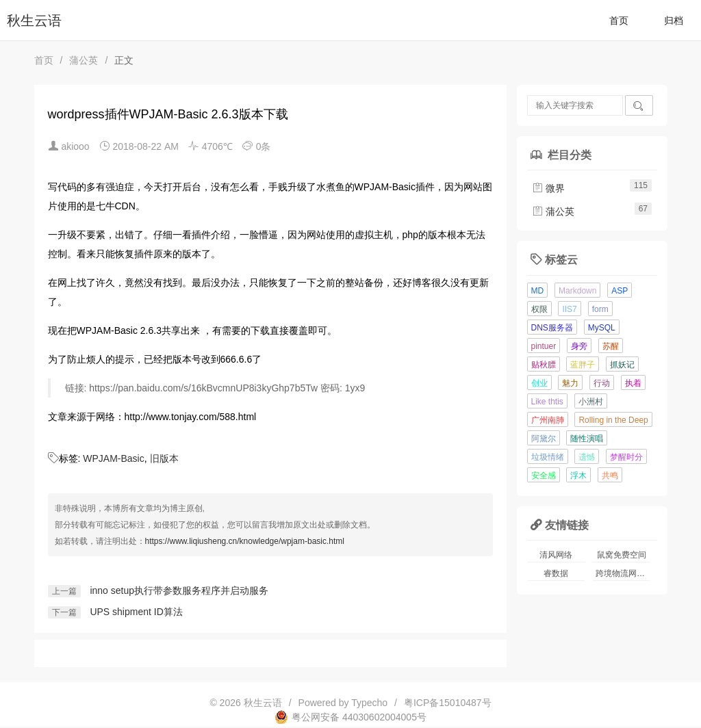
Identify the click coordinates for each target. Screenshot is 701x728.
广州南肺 (548, 420)
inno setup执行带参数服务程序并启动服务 (179, 590)
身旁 (579, 346)
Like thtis (547, 402)
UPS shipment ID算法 (136, 612)
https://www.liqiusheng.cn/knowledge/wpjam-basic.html (245, 541)
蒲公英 (84, 60)
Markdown (577, 291)
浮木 (578, 476)
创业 (539, 383)
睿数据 (556, 573)
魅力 (570, 383)
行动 (602, 383)
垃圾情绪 (548, 457)
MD (538, 291)
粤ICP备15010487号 (448, 703)
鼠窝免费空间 (622, 555)
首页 (619, 21)
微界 (548, 188)
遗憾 (587, 457)
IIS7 (569, 309)
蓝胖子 (583, 365)
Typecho (369, 703)
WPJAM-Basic (113, 458)
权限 (539, 309)
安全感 (544, 476)
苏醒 (611, 346)
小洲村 (591, 402)
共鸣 (610, 476)
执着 (633, 383)
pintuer (544, 346)
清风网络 (556, 555)
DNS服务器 (552, 328)
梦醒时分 (626, 457)
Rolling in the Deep (613, 420)
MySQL (602, 328)
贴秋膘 (544, 365)
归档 (674, 21)
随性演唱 (587, 439)
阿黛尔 (544, 439)
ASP (620, 291)
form (600, 309)
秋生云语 (34, 21)
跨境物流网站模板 (623, 573)
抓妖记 (622, 365)
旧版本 (164, 458)
